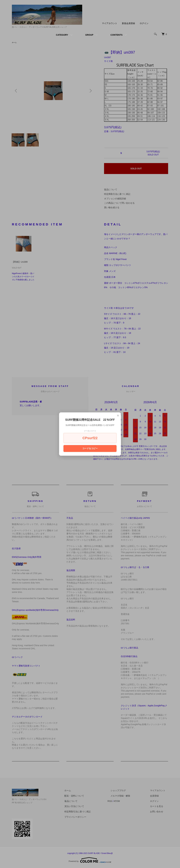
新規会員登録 (128, 23)
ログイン (144, 23)
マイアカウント (110, 23)
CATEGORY (62, 35)
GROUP (89, 35)
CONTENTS (116, 35)
